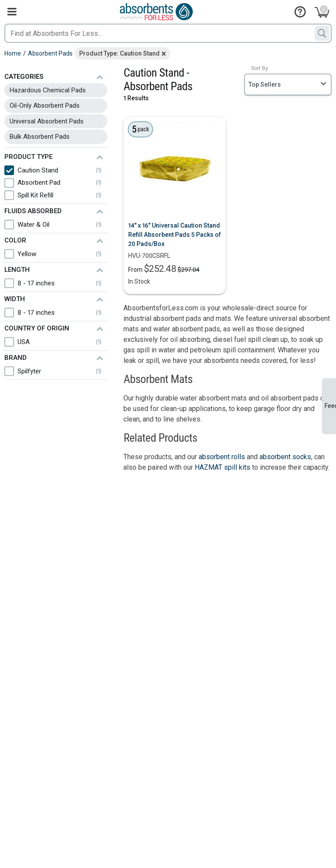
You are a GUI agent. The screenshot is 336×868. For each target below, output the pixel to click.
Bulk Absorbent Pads (40, 137)
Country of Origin (37, 328)
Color (15, 240)
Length (17, 270)
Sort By (260, 68)
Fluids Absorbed (33, 211)
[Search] (322, 33)
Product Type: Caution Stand (119, 53)
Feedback (330, 406)
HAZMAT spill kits (222, 467)
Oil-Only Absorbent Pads (45, 105)
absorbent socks (285, 457)
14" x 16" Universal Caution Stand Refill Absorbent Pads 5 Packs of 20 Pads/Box (175, 235)
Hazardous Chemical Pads (48, 90)
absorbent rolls (222, 457)
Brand (16, 358)
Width (15, 299)
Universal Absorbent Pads (47, 121)
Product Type (28, 157)
